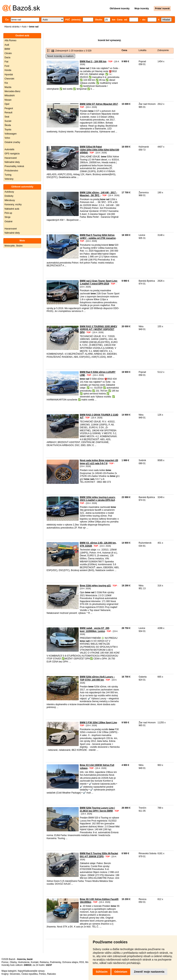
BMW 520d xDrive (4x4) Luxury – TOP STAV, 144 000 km (97, 678)
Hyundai (9, 75)
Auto (24, 27)
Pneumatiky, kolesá (14, 166)
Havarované (11, 158)
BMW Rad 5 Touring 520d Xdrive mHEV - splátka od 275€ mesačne (98, 237)
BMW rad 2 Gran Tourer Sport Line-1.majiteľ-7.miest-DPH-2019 (99, 282)
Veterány (9, 179)
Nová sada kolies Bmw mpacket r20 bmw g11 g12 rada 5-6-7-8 (99, 462)
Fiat (6, 62)
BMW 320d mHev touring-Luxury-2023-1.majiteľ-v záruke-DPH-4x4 (98, 499)
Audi (7, 45)
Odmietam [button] (121, 972)
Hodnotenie (24, 962)
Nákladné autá (12, 209)
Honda (8, 70)
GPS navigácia (12, 154)
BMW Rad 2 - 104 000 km (93, 61)
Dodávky (9, 196)
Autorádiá (9, 149)
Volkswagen (11, 134)
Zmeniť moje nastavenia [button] (149, 972)
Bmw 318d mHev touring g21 (95, 586)
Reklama (44, 962)
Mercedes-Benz (12, 91)
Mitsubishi (10, 96)
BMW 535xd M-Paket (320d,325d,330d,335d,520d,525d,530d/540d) (99, 150)
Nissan (8, 100)
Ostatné (8, 221)
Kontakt (35, 962)
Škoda (8, 125)
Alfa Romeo (10, 40)
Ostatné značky (12, 142)
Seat (7, 117)
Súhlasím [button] (102, 972)
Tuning (8, 175)
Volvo (7, 138)
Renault (8, 113)
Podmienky (55, 962)
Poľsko (42, 974)
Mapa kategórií (9, 971)
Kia (6, 83)
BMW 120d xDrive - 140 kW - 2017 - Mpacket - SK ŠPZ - (98, 194)
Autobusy (9, 192)
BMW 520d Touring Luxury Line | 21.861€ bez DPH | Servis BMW (97, 809)
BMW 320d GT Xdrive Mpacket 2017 (99, 104)
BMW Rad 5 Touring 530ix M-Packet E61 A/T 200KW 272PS (99, 855)
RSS (82, 962)
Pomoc (5, 962)
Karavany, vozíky (13, 204)
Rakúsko (52, 974)
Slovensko (15, 974)
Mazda (8, 87)
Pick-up (8, 213)
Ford (7, 66)
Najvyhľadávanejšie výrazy (31, 971)
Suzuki (8, 121)
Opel (7, 104)
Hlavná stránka (12, 27)
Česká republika (29, 974)
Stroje (7, 217)
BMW (7, 49)
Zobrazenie (163, 50)
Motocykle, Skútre (13, 246)
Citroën (8, 53)
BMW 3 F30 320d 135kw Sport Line (98, 723)
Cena (124, 50)
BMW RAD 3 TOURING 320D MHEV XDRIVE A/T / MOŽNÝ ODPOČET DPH (99, 329)
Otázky (13, 962)
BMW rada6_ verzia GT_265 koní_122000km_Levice (95, 630)
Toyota (8, 130)
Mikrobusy (10, 200)
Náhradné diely (12, 162)
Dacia (7, 58)
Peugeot (9, 108)
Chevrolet (9, 79)
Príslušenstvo (11, 171)
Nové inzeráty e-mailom (60, 56)
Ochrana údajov (70, 962)
